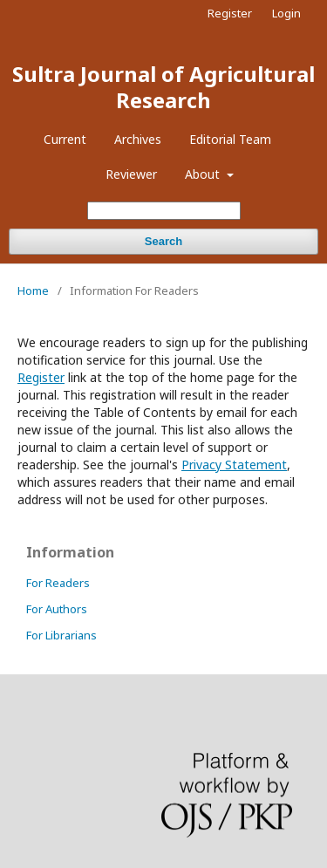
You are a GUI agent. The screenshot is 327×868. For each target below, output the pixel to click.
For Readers (58, 583)
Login (286, 13)
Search (163, 241)
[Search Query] (164, 211)
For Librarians (61, 635)
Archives (138, 139)
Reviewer (131, 174)
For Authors (57, 609)
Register (230, 13)
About (204, 174)
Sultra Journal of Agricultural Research (163, 87)
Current (65, 139)
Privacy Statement (234, 465)
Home (33, 290)
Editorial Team (230, 139)
